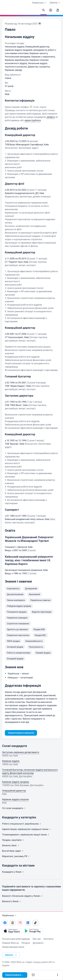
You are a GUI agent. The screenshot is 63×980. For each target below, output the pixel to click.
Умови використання (13, 947)
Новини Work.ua (10, 943)
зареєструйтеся (33, 120)
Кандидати (13, 872)
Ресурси (26, 943)
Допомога (38, 943)
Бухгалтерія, (13, 851)
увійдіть (51, 117)
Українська (10, 915)
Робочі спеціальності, (22, 824)
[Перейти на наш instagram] (20, 923)
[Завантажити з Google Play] (33, 931)
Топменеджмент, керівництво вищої (26, 835)
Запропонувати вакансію (16, 975)
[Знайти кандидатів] (44, 10)
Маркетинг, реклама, (16, 856)
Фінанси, (11, 845)
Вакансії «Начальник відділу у (23, 896)
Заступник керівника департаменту (21, 752)
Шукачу (55, 3)
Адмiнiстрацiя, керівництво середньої (27, 829)
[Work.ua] (5, 11)
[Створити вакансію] (51, 10)
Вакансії (12, 901)
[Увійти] (58, 10)
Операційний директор (14, 791)
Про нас (37, 939)
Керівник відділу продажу (16, 782)
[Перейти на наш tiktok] (35, 923)
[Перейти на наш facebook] (5, 923)
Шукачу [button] (11, 955)
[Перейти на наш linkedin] (28, 923)
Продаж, (13, 840)
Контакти (49, 939)
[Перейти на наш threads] (13, 923)
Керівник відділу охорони (15, 799)
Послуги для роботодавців (16, 939)
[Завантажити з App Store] (12, 931)
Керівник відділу (11, 761)
